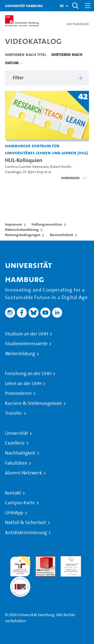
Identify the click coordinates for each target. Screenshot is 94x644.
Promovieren (18, 393)
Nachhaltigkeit (20, 453)
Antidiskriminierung (26, 533)
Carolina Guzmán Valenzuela (27, 167)
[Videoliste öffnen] (74, 178)
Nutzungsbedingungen (23, 235)
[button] (62, 6)
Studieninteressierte (26, 344)
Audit (40, 559)
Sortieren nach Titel (26, 54)
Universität (17, 433)
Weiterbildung (20, 354)
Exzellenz (15, 443)
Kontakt (13, 493)
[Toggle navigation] (88, 6)
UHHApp (14, 513)
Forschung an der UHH (28, 374)
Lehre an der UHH (23, 384)
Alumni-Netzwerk (23, 473)
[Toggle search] (75, 6)
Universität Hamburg (24, 6)
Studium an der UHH (27, 334)
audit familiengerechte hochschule (20, 565)
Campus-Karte (20, 503)
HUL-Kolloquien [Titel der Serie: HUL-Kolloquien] (24, 160)
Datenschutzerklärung (22, 230)
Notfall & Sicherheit (26, 523)
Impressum (14, 224)
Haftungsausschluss (47, 224)
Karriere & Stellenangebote (33, 403)
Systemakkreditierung (20, 579)
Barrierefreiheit (62, 235)
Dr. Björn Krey (33, 172)
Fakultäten (16, 463)
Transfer (14, 413)
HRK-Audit (70, 559)
